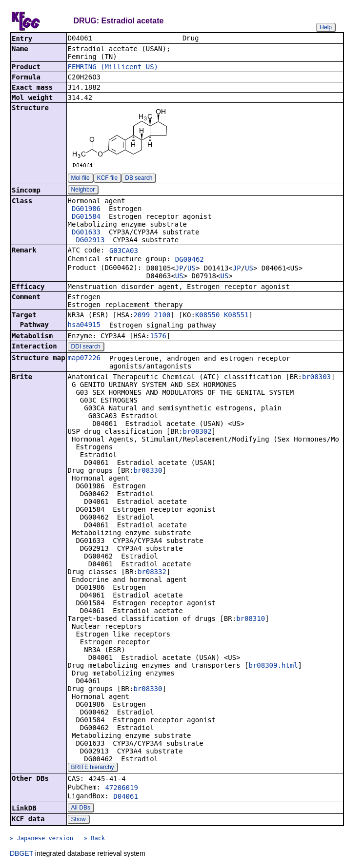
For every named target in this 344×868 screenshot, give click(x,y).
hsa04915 (84, 326)
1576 (158, 337)
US (192, 269)
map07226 (84, 359)
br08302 (197, 432)
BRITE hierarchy (93, 768)
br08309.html (273, 666)
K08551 (236, 316)
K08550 (208, 316)
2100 (162, 316)
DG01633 (86, 233)
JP (179, 269)
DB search (139, 179)
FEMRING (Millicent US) (113, 68)
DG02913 (90, 241)
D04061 (126, 797)
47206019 (121, 789)
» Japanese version (41, 839)
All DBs (81, 809)
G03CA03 (124, 251)
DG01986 (86, 210)
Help (326, 27)
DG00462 (190, 260)
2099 (142, 316)
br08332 (152, 573)
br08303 (316, 378)
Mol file (81, 179)
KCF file (108, 179)
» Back (94, 839)
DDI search (86, 347)
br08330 (148, 471)
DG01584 (86, 217)
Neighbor (83, 191)
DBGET (21, 854)
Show (79, 820)
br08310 (251, 619)
